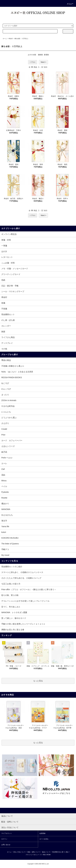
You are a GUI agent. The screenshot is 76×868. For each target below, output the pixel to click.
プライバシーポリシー (32, 855)
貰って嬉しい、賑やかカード (14, 618)
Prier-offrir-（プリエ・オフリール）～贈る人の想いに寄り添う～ (29, 589)
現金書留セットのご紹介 (12, 567)
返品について (46, 852)
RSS (44, 855)
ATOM (49, 855)
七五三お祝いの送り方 (11, 584)
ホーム (5, 39)
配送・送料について (34, 852)
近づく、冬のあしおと (11, 607)
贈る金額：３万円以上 (21, 39)
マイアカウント (7, 833)
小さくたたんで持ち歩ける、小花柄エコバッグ (21, 578)
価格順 (40, 55)
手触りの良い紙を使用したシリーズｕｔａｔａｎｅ (23, 624)
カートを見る (44, 839)
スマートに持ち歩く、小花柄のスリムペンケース (22, 572)
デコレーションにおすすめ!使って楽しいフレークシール (25, 601)
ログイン (4, 839)
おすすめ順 (32, 55)
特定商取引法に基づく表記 (60, 852)
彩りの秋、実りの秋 (10, 595)
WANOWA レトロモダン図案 (14, 612)
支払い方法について (19, 852)
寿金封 (11, 39)
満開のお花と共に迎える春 (13, 630)
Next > (43, 62)
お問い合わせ (6, 845)
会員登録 (42, 833)
